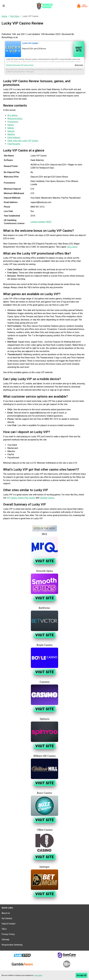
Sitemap (5, 939)
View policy (38, 975)
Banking (11, 134)
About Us (6, 913)
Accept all (81, 975)
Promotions (13, 122)
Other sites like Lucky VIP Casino (23, 141)
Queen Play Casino (27, 498)
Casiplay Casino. (47, 498)
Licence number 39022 (41, 222)
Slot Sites (15, 16)
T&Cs (4, 929)
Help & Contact (8, 924)
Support (11, 131)
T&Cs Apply (72, 247)
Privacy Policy (8, 934)
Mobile (11, 128)
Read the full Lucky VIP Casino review (20, 65)
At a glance (12, 115)
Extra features (14, 137)
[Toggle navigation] (4, 6)
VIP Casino (12, 498)
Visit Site (79, 49)
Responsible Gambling (12, 945)
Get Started (7, 918)
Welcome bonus (15, 118)
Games (11, 125)
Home (4, 16)
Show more (79, 65)
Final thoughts (14, 144)
